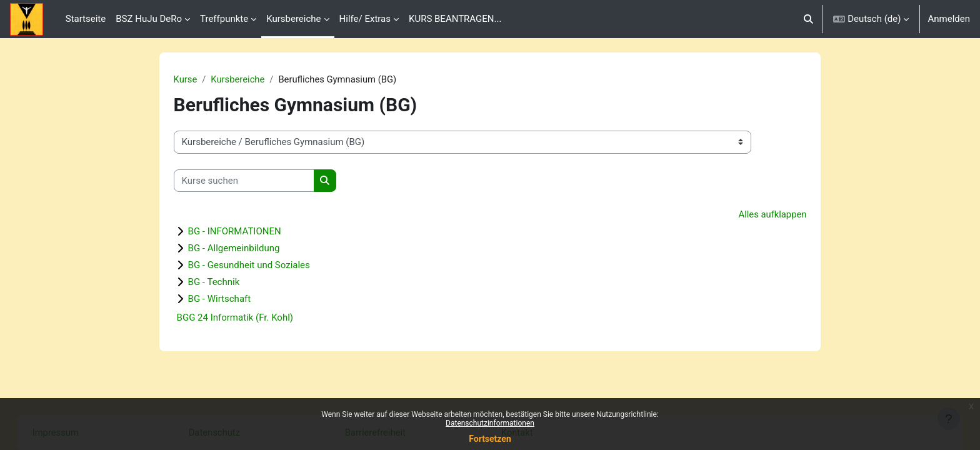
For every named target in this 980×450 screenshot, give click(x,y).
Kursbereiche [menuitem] (293, 19)
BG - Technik (223, 282)
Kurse (194, 79)
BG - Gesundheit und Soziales (258, 266)
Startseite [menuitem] (86, 19)
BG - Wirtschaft (228, 299)
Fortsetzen (490, 439)
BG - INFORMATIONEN (243, 232)
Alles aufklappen (763, 215)
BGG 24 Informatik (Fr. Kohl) (244, 318)
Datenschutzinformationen (490, 423)
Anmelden (949, 19)
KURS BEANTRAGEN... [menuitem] (455, 19)
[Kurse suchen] (253, 181)
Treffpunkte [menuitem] (224, 19)
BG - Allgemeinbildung (243, 249)
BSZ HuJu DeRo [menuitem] (149, 19)
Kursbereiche (247, 79)
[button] (808, 19)
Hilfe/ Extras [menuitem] (365, 19)
